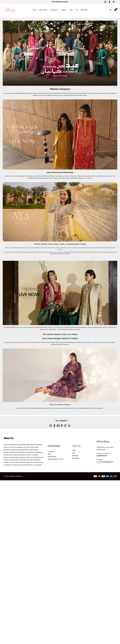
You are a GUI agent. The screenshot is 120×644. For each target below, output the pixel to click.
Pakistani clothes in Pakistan (87, 408)
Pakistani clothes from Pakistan (21, 327)
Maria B (64, 10)
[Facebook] (109, 2)
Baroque (102, 93)
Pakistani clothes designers (47, 327)
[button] (47, 10)
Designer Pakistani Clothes (54, 172)
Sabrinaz (114, 248)
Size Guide (84, 10)
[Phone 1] (69, 425)
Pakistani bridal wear (23, 252)
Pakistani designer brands (77, 93)
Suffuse (98, 93)
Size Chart (75, 458)
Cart (74, 453)
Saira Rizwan (96, 176)
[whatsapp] (75, 425)
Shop (74, 450)
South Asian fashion (43, 95)
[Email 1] (57, 425)
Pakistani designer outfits (57, 178)
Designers (55, 10)
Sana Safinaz (60, 252)
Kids (77, 10)
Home (34, 10)
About (50, 454)
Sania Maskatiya (52, 176)
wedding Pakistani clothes (34, 252)
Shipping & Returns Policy (55, 459)
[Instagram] (105, 2)
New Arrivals (44, 10)
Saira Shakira (103, 176)
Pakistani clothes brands (19, 248)
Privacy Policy (52, 456)
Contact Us (51, 451)
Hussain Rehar (79, 176)
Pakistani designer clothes (32, 176)
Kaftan (71, 10)
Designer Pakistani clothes (11, 342)
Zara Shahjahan (60, 176)
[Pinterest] (114, 2)
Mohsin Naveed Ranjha (68, 252)
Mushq (85, 176)
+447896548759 (101, 456)
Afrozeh (74, 176)
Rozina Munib (90, 176)
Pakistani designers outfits (93, 342)
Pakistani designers (8, 93)
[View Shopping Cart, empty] (115, 10)
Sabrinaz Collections (10, 176)
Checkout (75, 455)
